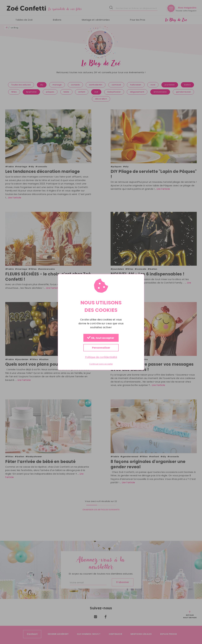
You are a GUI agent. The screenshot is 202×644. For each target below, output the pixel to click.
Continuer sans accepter (101, 364)
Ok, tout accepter (101, 338)
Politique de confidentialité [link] (101, 357)
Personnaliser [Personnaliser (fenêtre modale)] (101, 348)
